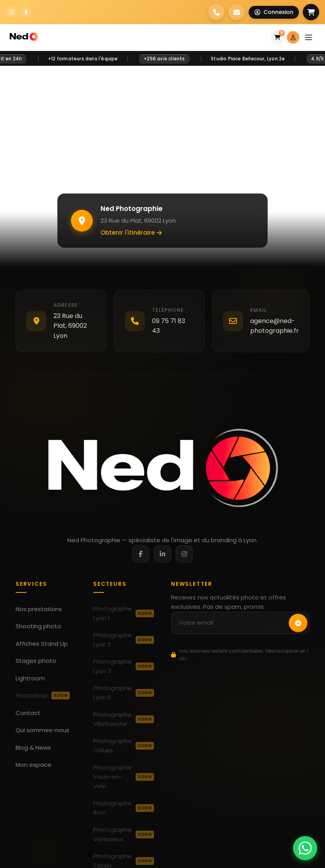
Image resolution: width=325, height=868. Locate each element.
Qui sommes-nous (42, 730)
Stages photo (36, 661)
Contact (28, 713)
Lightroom (30, 678)
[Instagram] (184, 554)
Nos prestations (39, 609)
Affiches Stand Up (42, 644)
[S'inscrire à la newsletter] (298, 623)
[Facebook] (141, 554)
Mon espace (34, 765)
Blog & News (33, 748)
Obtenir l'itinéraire (131, 233)
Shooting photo (38, 626)
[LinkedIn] (162, 554)
